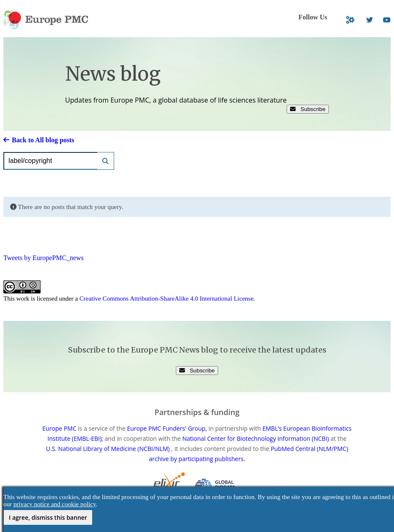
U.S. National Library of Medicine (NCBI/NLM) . (109, 449)
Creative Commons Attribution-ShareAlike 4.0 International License (167, 299)
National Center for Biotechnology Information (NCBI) (256, 438)
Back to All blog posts (39, 140)
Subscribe (308, 109)
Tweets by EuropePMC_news (44, 258)
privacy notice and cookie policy (55, 504)
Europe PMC (59, 428)
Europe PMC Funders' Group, (167, 428)
